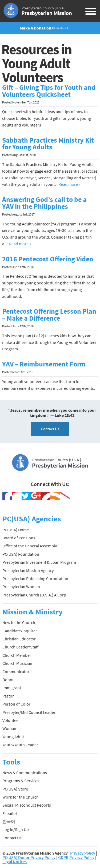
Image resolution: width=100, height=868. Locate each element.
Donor (8, 680)
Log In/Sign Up (16, 829)
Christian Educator (19, 639)
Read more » (69, 184)
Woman (9, 728)
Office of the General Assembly (30, 546)
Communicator (16, 672)
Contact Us (50, 429)
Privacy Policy (83, 853)
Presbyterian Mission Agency (28, 570)
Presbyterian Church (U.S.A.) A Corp (34, 595)
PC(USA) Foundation (21, 554)
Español (10, 813)
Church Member (17, 655)
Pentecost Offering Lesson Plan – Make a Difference (49, 315)
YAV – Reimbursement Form (44, 364)
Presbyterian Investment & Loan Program (39, 562)
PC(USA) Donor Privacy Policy (29, 857)
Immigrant (12, 688)
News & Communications (25, 773)
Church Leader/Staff (20, 647)
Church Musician (17, 663)
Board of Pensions (19, 538)
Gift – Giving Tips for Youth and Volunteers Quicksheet (49, 91)
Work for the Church (21, 797)
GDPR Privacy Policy (76, 857)
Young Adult (13, 737)
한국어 (9, 821)
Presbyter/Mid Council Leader (29, 712)
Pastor (8, 696)
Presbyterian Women (21, 587)
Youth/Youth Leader (20, 745)
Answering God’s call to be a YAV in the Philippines (44, 203)
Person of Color (16, 704)
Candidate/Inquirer (20, 631)
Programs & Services (21, 781)
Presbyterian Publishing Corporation (35, 578)
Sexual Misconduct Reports (27, 805)
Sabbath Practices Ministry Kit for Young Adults (48, 144)
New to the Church (19, 622)
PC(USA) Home (16, 530)
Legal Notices (15, 862)
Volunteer (11, 720)
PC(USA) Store (15, 789)
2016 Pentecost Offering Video (48, 259)
